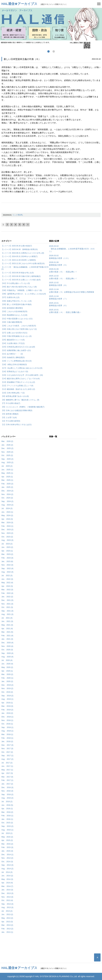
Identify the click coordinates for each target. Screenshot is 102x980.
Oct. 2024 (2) (7, 498)
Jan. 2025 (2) (7, 487)
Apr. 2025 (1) (7, 477)
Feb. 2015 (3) (7, 847)
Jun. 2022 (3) (7, 579)
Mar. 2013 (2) (7, 925)
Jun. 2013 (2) (7, 914)
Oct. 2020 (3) (7, 650)
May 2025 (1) (7, 473)
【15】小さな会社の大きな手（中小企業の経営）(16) (22, 375)
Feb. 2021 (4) (7, 636)
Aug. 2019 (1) (7, 699)
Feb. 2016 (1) (7, 816)
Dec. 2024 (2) (7, 491)
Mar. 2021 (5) (7, 632)
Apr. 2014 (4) (7, 883)
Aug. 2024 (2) (7, 505)
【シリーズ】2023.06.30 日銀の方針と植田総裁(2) (21, 276)
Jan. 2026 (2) (7, 445)
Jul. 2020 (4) (7, 660)
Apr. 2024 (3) (7, 519)
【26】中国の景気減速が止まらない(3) (16, 336)
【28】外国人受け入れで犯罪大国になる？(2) (19, 329)
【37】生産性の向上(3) (10, 297)
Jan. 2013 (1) (7, 932)
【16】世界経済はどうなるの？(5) (15, 372)
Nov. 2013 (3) (7, 897)
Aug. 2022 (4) (7, 572)
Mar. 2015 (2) (7, 844)
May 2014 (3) (7, 879)
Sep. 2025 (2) (7, 459)
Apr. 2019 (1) (7, 703)
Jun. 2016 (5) (7, 805)
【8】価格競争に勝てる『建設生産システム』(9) (20, 400)
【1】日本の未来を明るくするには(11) (16, 425)
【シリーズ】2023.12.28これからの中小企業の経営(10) (23, 263)
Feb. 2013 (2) (7, 929)
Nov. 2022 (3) (7, 565)
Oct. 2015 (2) (7, 823)
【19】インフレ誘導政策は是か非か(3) (16, 361)
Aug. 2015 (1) (7, 830)
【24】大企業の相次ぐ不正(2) (13, 343)
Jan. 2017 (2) (7, 784)
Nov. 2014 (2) (7, 858)
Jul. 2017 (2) (7, 763)
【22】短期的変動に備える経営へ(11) (16, 350)
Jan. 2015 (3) (7, 851)
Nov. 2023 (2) (7, 533)
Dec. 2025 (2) (7, 448)
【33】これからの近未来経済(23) (14, 311)
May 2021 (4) (7, 625)
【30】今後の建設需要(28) (12, 322)
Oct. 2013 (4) (7, 900)
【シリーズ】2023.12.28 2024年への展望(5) (19, 260)
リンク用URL (18, 215)
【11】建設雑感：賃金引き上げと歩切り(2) (18, 389)
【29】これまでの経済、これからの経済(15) (19, 326)
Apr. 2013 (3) (7, 922)
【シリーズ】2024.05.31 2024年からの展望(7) (19, 256)
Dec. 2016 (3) (7, 787)
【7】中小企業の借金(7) (11, 403)
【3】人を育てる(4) (9, 418)
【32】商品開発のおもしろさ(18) (14, 315)
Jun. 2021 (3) (7, 621)
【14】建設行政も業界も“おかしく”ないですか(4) (20, 379)
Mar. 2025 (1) (7, 480)
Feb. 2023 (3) (7, 558)
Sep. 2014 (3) (7, 865)
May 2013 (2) (7, 918)
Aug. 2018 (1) (7, 731)
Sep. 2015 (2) (7, 826)
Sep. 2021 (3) (7, 611)
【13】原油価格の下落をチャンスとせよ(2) (18, 382)
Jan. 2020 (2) (7, 681)
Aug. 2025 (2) (7, 462)
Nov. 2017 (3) (7, 749)
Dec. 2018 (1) (7, 717)
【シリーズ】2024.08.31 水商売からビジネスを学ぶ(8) (23, 253)
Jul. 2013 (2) (7, 911)
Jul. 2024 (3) (7, 508)
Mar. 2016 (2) (7, 812)
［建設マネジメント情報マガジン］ (34, 4)
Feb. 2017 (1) (7, 780)
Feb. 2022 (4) (7, 593)
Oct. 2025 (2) (7, 455)
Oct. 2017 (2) (7, 752)
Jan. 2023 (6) (7, 561)
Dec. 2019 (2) (7, 685)
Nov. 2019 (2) (7, 688)
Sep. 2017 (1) (7, 756)
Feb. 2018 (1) (7, 738)
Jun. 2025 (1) (7, 470)
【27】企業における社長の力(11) (14, 333)
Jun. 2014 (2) (7, 876)
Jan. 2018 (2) (7, 742)
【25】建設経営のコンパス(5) (13, 340)
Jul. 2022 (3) (7, 576)
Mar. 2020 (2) (7, 674)
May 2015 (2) (7, 837)
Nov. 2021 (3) (7, 604)
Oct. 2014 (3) (7, 862)
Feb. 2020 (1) (7, 678)
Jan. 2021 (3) (7, 639)
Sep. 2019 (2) (7, 696)
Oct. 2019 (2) (7, 692)
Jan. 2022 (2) (7, 597)
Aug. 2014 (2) (7, 869)
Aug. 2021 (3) (7, 614)
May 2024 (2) (7, 516)
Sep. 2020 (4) (7, 653)
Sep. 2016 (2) (7, 795)
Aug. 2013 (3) (7, 907)
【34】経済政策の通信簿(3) (12, 308)
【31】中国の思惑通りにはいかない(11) (17, 319)
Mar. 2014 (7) (7, 886)
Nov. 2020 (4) (7, 646)
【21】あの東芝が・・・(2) (12, 354)
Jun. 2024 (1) (7, 512)
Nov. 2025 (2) (7, 452)
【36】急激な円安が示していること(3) (16, 301)
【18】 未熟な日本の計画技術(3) (14, 365)
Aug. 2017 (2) (7, 759)
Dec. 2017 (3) (7, 745)
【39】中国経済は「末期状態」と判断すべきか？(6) (22, 290)
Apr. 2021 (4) (7, 629)
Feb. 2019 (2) (7, 710)
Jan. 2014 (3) (7, 890)
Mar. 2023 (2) (7, 554)
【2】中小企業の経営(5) (11, 421)
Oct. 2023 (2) (7, 537)
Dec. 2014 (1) (7, 855)
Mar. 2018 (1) (7, 734)
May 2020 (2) (7, 667)
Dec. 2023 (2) (7, 530)
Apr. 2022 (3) (7, 586)
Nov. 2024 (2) (7, 494)
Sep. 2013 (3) (7, 904)
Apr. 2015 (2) (7, 840)
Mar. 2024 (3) (7, 523)
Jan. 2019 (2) (7, 713)
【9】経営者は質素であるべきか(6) (15, 396)
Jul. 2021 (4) (7, 618)
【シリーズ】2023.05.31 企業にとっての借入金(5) (21, 280)
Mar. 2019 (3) (7, 706)
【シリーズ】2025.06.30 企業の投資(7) (17, 246)
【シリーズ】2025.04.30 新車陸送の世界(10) (19, 249)
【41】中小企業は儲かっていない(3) (16, 283)
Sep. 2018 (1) (7, 727)
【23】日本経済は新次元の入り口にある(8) (18, 347)
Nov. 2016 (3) (7, 791)
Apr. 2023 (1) (7, 551)
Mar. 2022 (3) (7, 590)
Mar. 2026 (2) (7, 441)
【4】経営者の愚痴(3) (10, 414)
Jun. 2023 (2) (7, 547)
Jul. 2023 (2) (7, 544)
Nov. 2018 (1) (7, 720)
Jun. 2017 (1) (7, 766)
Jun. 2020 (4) (7, 664)
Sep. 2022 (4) (7, 569)
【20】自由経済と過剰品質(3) (13, 357)
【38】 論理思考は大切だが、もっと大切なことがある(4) (24, 294)
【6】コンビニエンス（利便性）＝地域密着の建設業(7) (23, 407)
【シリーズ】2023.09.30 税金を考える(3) (18, 273)
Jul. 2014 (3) (7, 872)
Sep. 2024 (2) (7, 501)
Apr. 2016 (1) (7, 809)
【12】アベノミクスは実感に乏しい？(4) (17, 386)
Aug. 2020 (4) (7, 657)
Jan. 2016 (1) (7, 819)
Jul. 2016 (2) (7, 802)
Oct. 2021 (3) (7, 607)
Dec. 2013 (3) (7, 893)
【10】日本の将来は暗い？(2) (13, 393)
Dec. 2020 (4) (7, 643)
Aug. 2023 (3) (7, 540)
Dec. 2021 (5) (7, 600)
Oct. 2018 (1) (7, 724)
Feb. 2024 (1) (7, 526)
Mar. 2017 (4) (7, 777)
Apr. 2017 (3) (7, 773)
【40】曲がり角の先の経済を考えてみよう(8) (19, 287)
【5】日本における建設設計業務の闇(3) (17, 410)
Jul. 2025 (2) (7, 466)
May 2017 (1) (7, 770)
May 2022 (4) (7, 583)
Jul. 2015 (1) (7, 833)
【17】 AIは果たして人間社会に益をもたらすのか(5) (22, 368)
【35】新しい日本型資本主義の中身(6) (16, 304)
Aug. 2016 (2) (7, 798)
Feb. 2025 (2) (7, 484)
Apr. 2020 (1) (7, 671)
